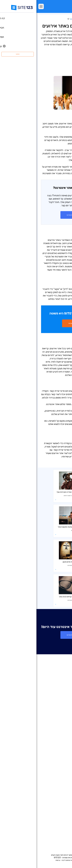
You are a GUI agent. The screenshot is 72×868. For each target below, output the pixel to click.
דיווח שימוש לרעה (31, 860)
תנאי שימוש (49, 860)
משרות (60, 827)
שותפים (64, 831)
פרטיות (41, 860)
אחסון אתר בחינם (60, 798)
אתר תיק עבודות (61, 764)
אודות (65, 816)
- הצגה (64, 62)
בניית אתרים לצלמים (59, 748)
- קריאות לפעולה (59, 69)
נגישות (21, 860)
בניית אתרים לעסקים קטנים (56, 768)
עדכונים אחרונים (61, 720)
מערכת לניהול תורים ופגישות (56, 795)
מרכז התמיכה (62, 819)
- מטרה (64, 59)
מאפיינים (64, 700)
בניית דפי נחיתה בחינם (58, 740)
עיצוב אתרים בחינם (60, 802)
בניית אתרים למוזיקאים (58, 756)
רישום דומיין (63, 737)
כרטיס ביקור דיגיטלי (59, 771)
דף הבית (64, 693)
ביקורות (64, 704)
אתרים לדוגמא (61, 708)
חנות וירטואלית (61, 733)
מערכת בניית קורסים (59, 787)
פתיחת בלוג (62, 779)
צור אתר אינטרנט (36, 215)
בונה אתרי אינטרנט (43, 19)
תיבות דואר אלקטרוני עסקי (57, 775)
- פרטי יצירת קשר (59, 72)
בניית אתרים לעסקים (59, 744)
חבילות (64, 696)
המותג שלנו (63, 839)
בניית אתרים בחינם (60, 729)
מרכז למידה (62, 19)
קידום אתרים (62, 806)
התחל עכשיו (36, 323)
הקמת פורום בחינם (60, 783)
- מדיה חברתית (60, 66)
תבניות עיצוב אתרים (59, 712)
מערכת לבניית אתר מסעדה (56, 791)
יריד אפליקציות (57, 716)
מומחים (64, 835)
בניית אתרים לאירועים (59, 752)
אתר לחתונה (62, 760)
